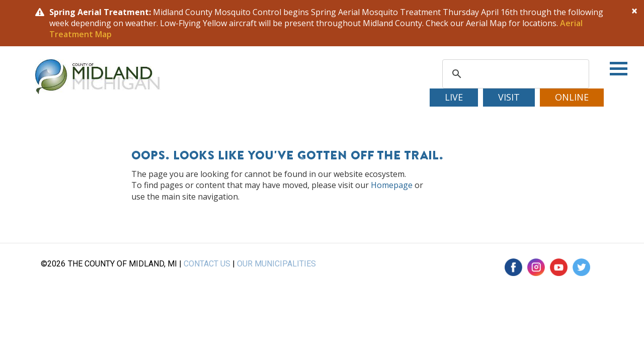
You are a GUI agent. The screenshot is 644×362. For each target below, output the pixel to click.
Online (572, 97)
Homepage (392, 185)
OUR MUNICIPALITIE (274, 264)
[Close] (634, 11)
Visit (509, 97)
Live (454, 97)
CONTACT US (207, 264)
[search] (514, 74)
